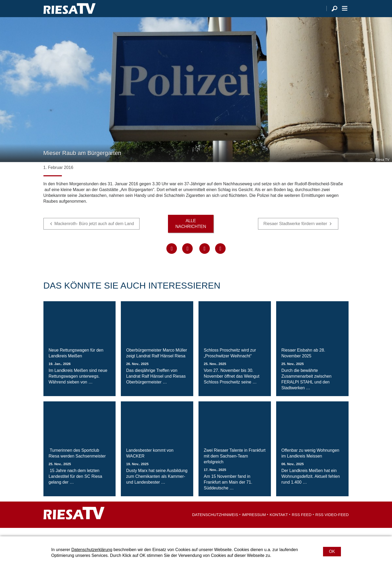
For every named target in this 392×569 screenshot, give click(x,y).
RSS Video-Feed (332, 523)
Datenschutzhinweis (215, 523)
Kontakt (279, 523)
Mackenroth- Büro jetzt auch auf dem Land (94, 232)
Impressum (254, 523)
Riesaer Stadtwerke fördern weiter (295, 232)
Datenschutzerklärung (92, 550)
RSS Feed (302, 523)
